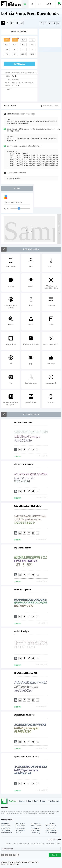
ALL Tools (19, 833)
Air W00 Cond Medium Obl (26, 673)
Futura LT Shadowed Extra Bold (28, 506)
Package (43, 801)
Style (29, 801)
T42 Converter (21, 830)
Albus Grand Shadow (23, 423)
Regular (15, 76)
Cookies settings (51, 833)
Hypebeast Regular (22, 548)
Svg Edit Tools (21, 824)
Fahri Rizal (15, 86)
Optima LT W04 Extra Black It (27, 757)
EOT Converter (21, 826)
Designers (22, 801)
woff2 (15, 45)
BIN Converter (21, 828)
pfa (32, 45)
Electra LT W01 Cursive (24, 464)
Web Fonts (12, 801)
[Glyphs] (17, 23)
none (32, 54)
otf (24, 45)
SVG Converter (6, 826)
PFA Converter (6, 828)
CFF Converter (6, 830)
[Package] (22, 23)
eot (32, 40)
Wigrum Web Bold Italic (24, 715)
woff (7, 45)
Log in (49, 4)
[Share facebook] (41, 23)
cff (32, 49)
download (19, 64)
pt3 (15, 49)
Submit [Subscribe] (55, 855)
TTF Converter (36, 824)
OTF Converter (51, 824)
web (15, 40)
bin (7, 49)
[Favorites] (8, 23)
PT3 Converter (36, 828)
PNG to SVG (5, 824)
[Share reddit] (45, 23)
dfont (24, 54)
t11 (15, 54)
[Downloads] (24, 449)
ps (24, 49)
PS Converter (50, 828)
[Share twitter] (50, 23)
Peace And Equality (22, 590)
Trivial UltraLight (22, 631)
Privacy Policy (36, 833)
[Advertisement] (50, 38)
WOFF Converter (36, 826)
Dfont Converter (51, 830)
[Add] (3, 23)
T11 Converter (35, 830)
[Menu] (39, 4)
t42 (7, 54)
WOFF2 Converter (51, 826)
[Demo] (12, 23)
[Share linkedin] (58, 23)
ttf (7, 40)
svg (24, 40)
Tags (36, 801)
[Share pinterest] (54, 23)
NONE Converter (6, 833)
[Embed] (33, 449)
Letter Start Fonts (54, 801)
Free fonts (11, 4)
